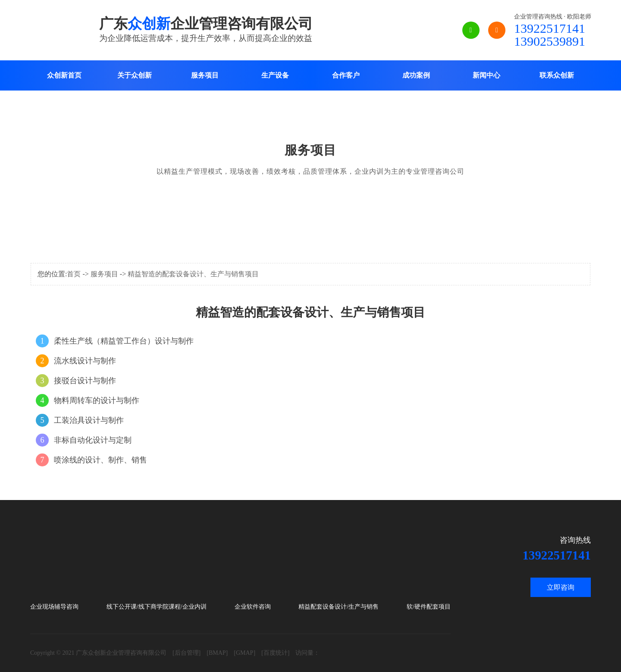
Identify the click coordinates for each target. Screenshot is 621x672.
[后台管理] (187, 653)
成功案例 (416, 75)
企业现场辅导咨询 (54, 607)
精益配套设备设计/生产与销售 (339, 607)
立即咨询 (561, 587)
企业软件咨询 (253, 607)
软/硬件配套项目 (429, 607)
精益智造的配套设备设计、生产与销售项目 (193, 274)
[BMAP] (217, 653)
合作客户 (346, 75)
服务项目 (205, 75)
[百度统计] (275, 653)
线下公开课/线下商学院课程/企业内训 (157, 607)
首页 (74, 274)
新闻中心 (486, 75)
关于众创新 (135, 75)
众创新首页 (64, 75)
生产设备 (275, 75)
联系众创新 (557, 75)
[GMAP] (245, 653)
